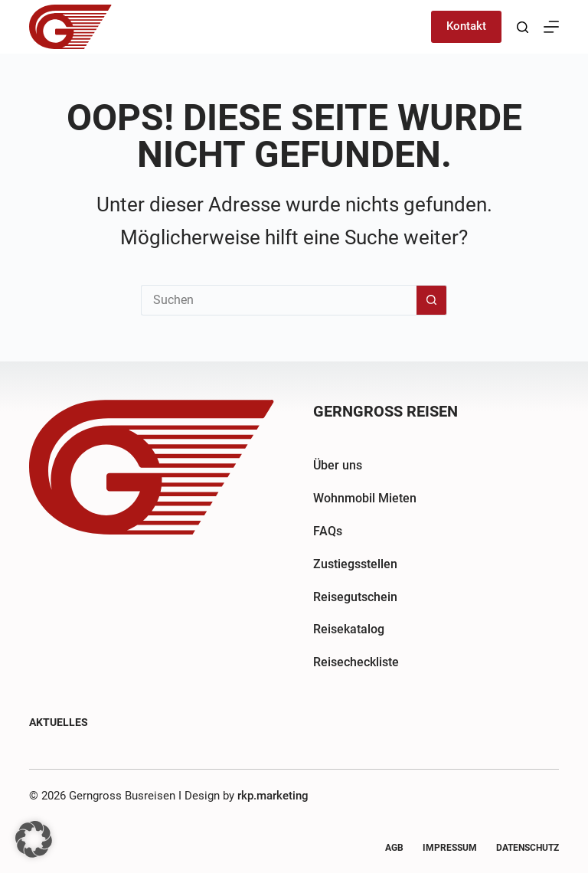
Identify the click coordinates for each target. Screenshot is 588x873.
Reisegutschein (355, 597)
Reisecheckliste (356, 662)
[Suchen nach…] (279, 300)
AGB (394, 848)
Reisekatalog (349, 629)
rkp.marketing (273, 796)
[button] (34, 839)
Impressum (450, 848)
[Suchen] (523, 27)
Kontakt (466, 26)
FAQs (328, 531)
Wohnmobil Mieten (365, 498)
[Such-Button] (432, 300)
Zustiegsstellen (355, 564)
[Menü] (551, 27)
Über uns (338, 465)
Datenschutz (528, 848)
